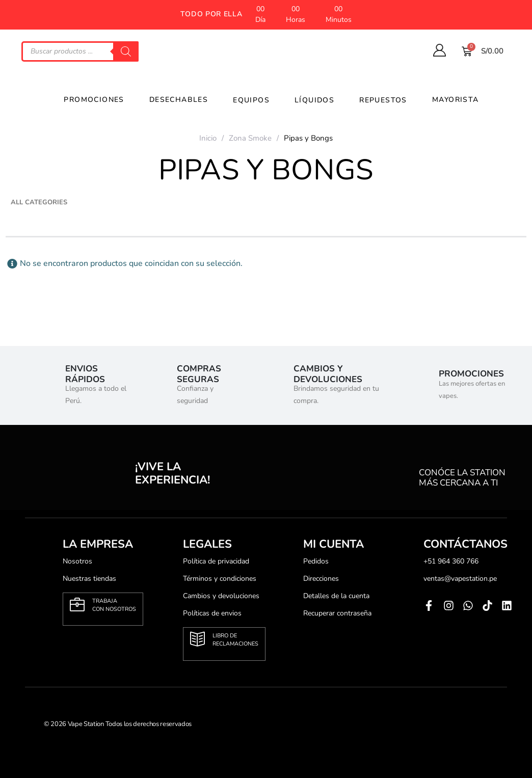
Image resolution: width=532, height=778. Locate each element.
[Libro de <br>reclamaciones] (197, 639)
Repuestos (378, 100)
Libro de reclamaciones (235, 640)
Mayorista (450, 100)
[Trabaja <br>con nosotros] (77, 605)
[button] (211, 15)
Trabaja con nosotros (114, 605)
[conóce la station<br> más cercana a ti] (433, 466)
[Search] (126, 51)
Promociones (88, 100)
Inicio (208, 138)
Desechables (173, 100)
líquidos (309, 100)
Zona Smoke (250, 138)
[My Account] (439, 50)
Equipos (246, 100)
